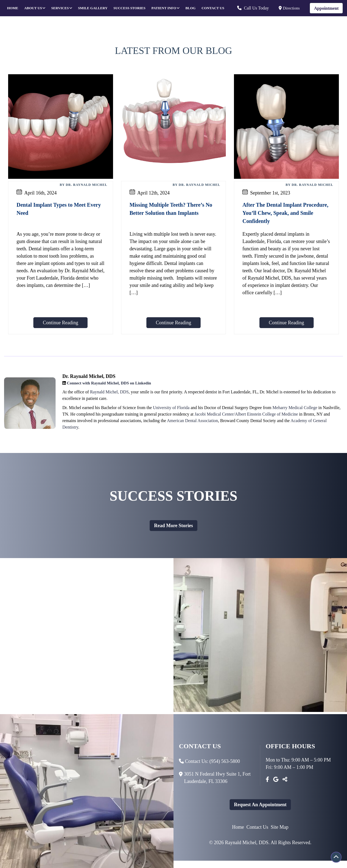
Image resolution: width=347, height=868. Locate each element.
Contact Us (213, 8)
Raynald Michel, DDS (109, 392)
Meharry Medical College (295, 408)
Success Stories (130, 8)
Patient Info (164, 8)
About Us (33, 8)
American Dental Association (192, 421)
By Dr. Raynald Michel (83, 185)
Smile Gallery (93, 8)
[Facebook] (267, 779)
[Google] (276, 779)
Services (60, 8)
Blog (191, 8)
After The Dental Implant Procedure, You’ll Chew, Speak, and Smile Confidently (285, 213)
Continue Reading (60, 323)
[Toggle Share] (285, 779)
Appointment (326, 8)
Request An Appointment (260, 805)
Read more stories (173, 526)
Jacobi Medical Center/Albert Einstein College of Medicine (246, 414)
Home (13, 8)
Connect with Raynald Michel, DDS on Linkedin (109, 383)
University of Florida (171, 408)
